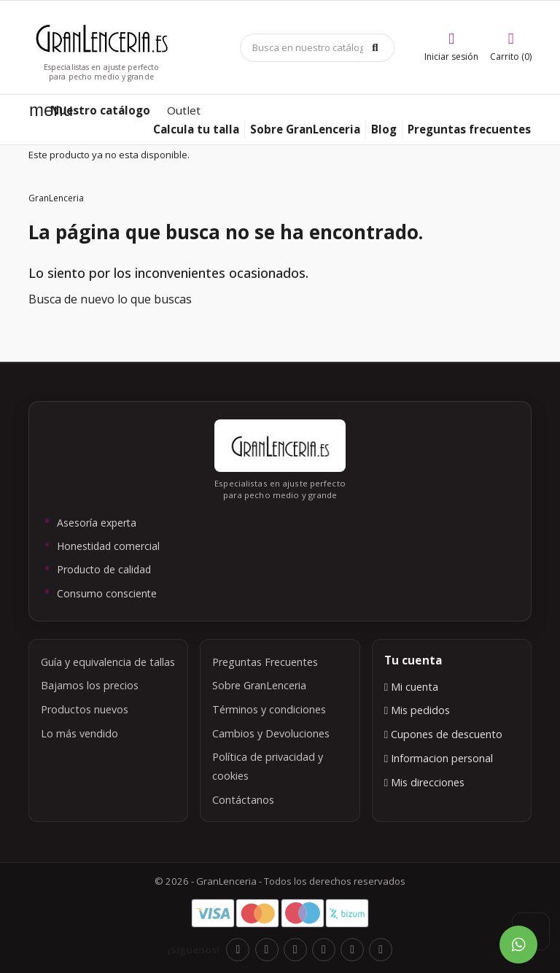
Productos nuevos (85, 709)
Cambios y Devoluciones (271, 733)
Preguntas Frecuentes (265, 662)
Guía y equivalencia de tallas (108, 662)
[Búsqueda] (317, 48)
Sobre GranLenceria (259, 685)
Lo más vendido (79, 733)
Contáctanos (243, 800)
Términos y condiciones (269, 709)
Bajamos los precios (90, 685)
